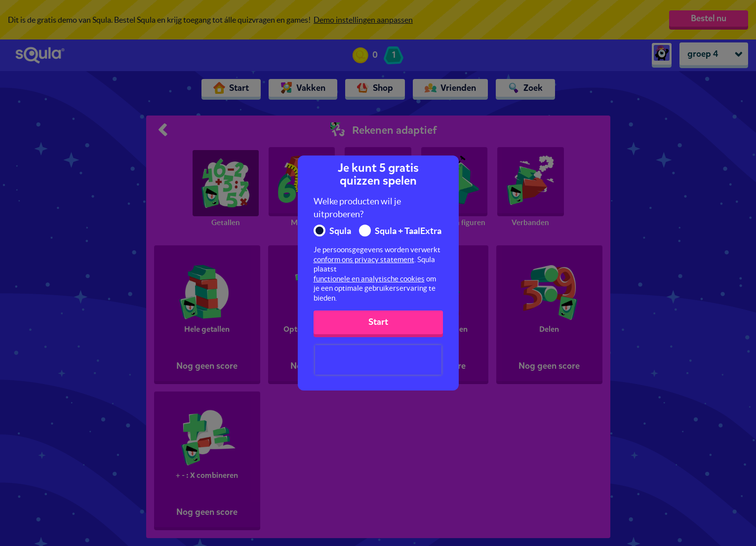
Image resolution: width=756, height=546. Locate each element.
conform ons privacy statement (364, 259)
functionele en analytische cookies (369, 279)
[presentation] (378, 360)
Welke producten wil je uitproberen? (357, 208)
